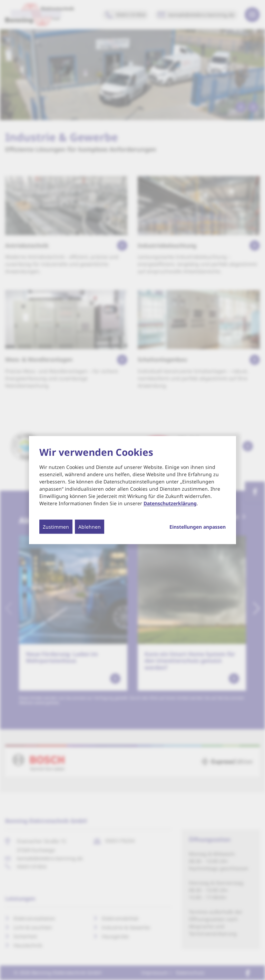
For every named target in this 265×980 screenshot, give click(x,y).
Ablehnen (90, 526)
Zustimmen (56, 526)
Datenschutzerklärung (170, 503)
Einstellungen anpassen (198, 527)
